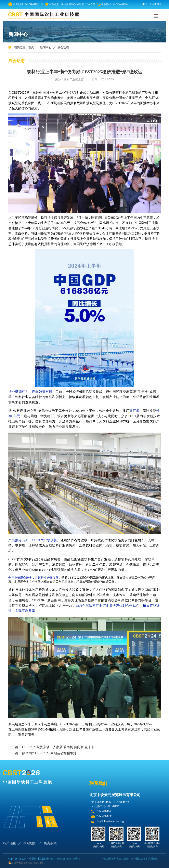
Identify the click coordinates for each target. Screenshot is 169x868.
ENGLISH (155, 4)
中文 (145, 4)
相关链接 (10, 843)
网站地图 (30, 843)
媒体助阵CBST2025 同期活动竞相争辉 (49, 753)
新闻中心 (46, 47)
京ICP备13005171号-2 (68, 859)
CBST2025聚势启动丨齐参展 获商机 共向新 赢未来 (58, 747)
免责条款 (50, 843)
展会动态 (63, 47)
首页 (31, 47)
